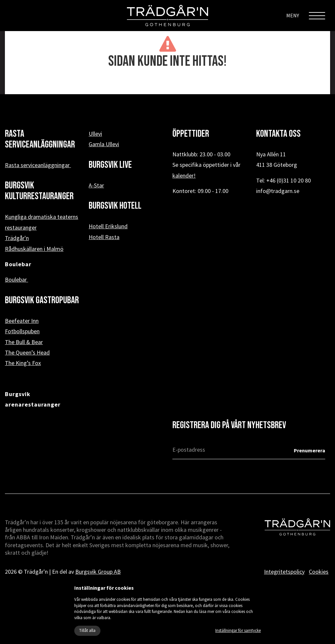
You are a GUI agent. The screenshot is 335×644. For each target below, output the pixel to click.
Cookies (319, 572)
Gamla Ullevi (104, 144)
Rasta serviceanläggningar (38, 165)
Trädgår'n (17, 238)
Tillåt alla (87, 630)
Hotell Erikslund (108, 226)
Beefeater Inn (22, 321)
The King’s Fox (23, 363)
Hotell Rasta (104, 237)
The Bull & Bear (24, 342)
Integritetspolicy (284, 572)
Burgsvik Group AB (98, 572)
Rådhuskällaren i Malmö (34, 249)
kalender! (184, 175)
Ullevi (95, 134)
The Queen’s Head (27, 352)
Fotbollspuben (22, 331)
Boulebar (17, 279)
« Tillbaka (168, 84)
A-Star (96, 185)
